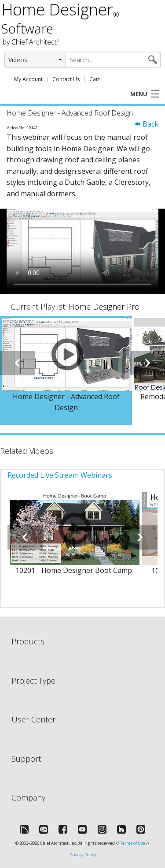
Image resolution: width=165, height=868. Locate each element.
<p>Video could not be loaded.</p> (82, 251)
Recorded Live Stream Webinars (60, 475)
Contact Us (66, 79)
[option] (66, 370)
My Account (28, 79)
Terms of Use (133, 843)
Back (146, 124)
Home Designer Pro (104, 307)
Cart (95, 79)
